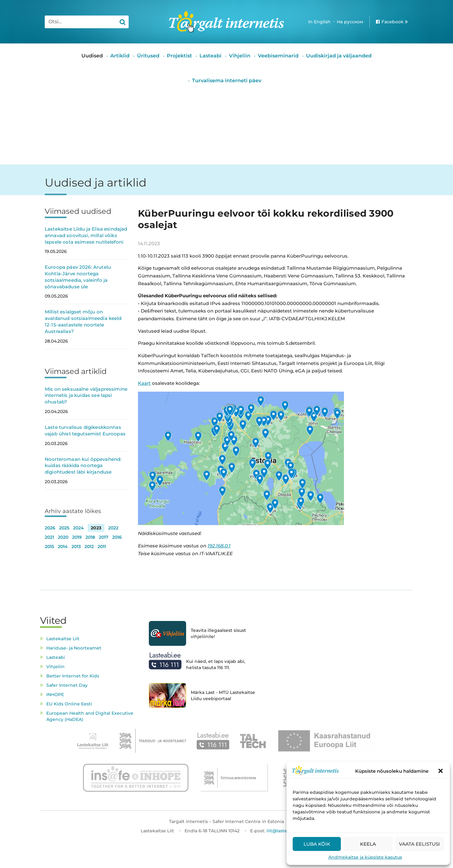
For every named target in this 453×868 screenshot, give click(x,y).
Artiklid (120, 56)
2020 (63, 537)
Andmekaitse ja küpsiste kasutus (365, 857)
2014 (63, 546)
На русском (350, 22)
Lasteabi (210, 56)
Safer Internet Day (67, 685)
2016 (117, 537)
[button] (441, 771)
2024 (78, 528)
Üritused (148, 56)
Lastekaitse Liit (63, 639)
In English (319, 22)
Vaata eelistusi (419, 844)
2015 (49, 546)
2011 (102, 546)
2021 (49, 537)
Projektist (179, 56)
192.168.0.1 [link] (219, 546)
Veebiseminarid (278, 56)
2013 (76, 546)
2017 (104, 537)
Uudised (92, 56)
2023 (96, 528)
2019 (77, 537)
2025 (64, 528)
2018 (90, 537)
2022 (113, 528)
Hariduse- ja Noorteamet (74, 648)
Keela (368, 844)
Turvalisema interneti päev (227, 81)
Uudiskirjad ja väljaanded (339, 56)
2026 (50, 528)
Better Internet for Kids (73, 676)
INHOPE (55, 695)
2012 (89, 546)
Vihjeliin (240, 56)
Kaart (144, 383)
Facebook (393, 22)
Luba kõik (317, 844)
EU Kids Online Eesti (69, 704)
